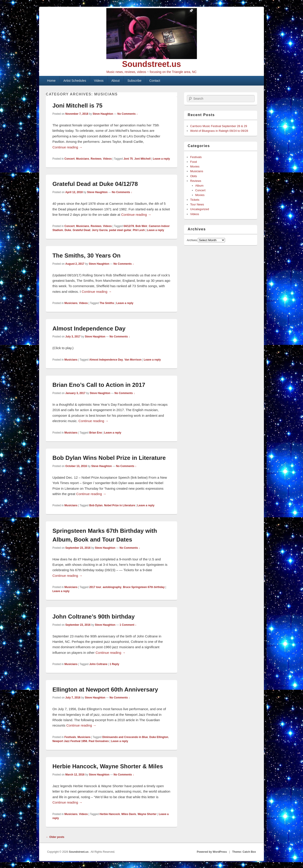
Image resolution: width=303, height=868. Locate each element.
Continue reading (67, 147)
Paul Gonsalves (99, 741)
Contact (155, 81)
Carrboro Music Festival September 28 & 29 (219, 126)
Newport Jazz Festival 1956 (70, 741)
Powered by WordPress (212, 852)
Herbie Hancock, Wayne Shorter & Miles (108, 766)
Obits (194, 176)
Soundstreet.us (151, 64)
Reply (114, 664)
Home (51, 81)
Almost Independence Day (89, 328)
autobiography (112, 587)
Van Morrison (133, 360)
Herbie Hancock (110, 814)
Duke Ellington (159, 737)
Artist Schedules (75, 81)
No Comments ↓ (128, 114)
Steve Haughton (103, 114)
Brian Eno (96, 433)
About (116, 81)
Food (194, 162)
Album (199, 186)
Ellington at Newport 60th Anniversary (105, 690)
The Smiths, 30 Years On (86, 256)
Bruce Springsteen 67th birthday (144, 587)
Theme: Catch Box (244, 852)
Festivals (70, 737)
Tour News (197, 204)
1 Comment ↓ (128, 625)
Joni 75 (128, 159)
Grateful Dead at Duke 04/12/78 (95, 184)
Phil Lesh (139, 230)
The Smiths (107, 303)
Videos (99, 81)
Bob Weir (141, 226)
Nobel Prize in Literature (120, 505)
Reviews (96, 159)
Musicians (83, 159)
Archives (192, 240)
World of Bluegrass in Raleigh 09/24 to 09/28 (219, 131)
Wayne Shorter (147, 814)
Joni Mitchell (142, 159)
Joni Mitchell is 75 (77, 106)
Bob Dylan (96, 505)
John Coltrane (98, 664)
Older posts (55, 837)
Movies (195, 166)
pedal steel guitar (120, 230)
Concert (70, 159)
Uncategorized (200, 209)
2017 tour (95, 587)
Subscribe (134, 81)
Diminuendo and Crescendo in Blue (125, 737)
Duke (68, 230)
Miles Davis (129, 814)
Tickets (195, 200)
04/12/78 (129, 226)
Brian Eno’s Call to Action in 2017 (99, 385)
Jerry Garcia (100, 230)
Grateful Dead (81, 230)
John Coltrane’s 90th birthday (94, 617)
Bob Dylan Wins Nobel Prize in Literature (109, 458)
